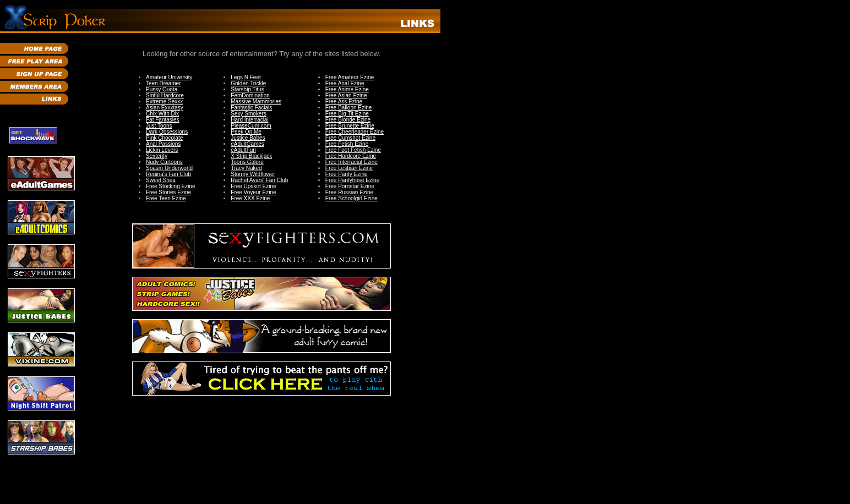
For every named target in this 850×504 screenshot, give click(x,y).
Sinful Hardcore (165, 95)
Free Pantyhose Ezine (352, 180)
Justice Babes (248, 138)
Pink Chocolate (164, 138)
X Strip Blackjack (251, 156)
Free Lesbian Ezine (349, 168)
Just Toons (159, 126)
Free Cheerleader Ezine (355, 132)
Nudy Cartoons (164, 162)
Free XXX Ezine (250, 198)
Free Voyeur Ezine (253, 192)
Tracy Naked (246, 168)
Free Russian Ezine (349, 192)
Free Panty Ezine (347, 174)
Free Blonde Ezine (348, 120)
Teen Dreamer (163, 83)
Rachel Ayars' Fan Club (259, 180)
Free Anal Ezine (345, 83)
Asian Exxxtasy (165, 108)
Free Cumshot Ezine (350, 138)
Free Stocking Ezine (171, 186)
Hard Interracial (249, 120)
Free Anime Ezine (347, 89)
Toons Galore (247, 162)
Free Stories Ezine (168, 192)
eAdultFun (243, 150)
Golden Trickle (248, 83)
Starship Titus (247, 89)
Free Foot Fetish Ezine (353, 150)
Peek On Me (246, 132)
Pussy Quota (162, 89)
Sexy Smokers (248, 114)
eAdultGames (247, 144)
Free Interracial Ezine (352, 162)
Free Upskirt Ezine (253, 186)
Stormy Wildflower (253, 174)
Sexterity (157, 156)
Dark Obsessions (167, 132)
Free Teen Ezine (166, 198)
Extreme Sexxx (164, 102)
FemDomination (250, 95)
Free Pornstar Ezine (350, 186)
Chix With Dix (162, 114)
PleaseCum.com (251, 126)
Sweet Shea (161, 180)
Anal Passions (163, 144)
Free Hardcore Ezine (351, 156)
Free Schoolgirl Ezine (352, 198)
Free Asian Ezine (346, 95)
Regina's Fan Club (168, 174)
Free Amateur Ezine (350, 77)
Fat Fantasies (163, 120)
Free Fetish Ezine (347, 144)
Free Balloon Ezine (349, 108)
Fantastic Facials (251, 108)
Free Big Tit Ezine (347, 114)
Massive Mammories (256, 102)
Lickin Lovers (162, 150)
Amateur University (169, 77)
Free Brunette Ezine (350, 126)
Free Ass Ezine (344, 102)
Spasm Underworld (169, 168)
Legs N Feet (246, 77)
